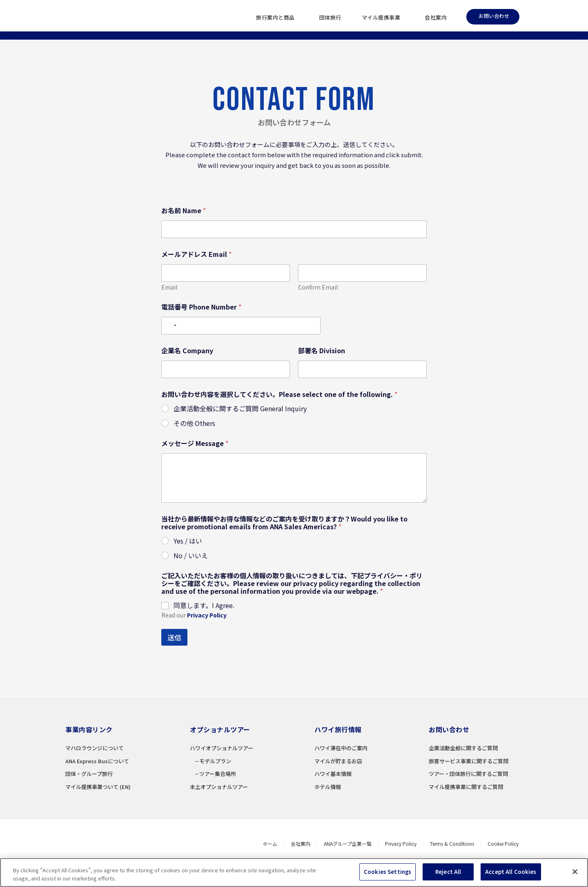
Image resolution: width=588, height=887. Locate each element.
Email (169, 287)
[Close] (575, 874)
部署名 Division (322, 351)
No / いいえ (191, 556)
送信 (174, 637)
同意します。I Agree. (204, 605)
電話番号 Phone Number (201, 307)
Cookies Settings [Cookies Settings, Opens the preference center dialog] (388, 874)
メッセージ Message (195, 443)
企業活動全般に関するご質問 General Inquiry (240, 409)
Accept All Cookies (511, 874)
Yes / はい (188, 541)
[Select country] (170, 326)
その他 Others (194, 423)
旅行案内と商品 (277, 18)
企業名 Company (187, 351)
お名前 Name (184, 211)
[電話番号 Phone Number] (241, 326)
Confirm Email (318, 287)
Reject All (448, 874)
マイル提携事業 (383, 18)
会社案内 (436, 17)
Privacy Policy (207, 615)
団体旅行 (330, 17)
